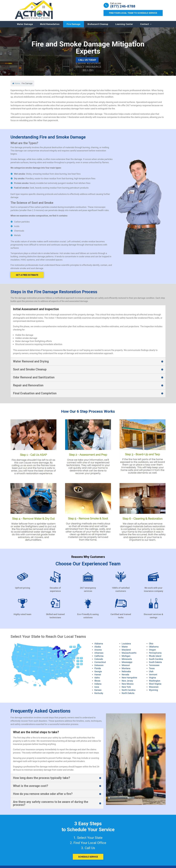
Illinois (97, 683)
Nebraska (126, 674)
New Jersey (127, 683)
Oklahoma (154, 649)
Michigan (126, 658)
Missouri (126, 668)
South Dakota (155, 664)
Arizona (98, 652)
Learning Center (124, 26)
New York (126, 689)
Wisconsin (154, 689)
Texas (152, 671)
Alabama (99, 646)
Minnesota (127, 661)
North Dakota (128, 695)
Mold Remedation (50, 26)
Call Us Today (87, 62)
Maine (125, 649)
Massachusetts (129, 655)
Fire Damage (74, 26)
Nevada (125, 677)
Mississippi (127, 664)
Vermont (153, 677)
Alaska (98, 649)
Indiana (98, 686)
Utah (151, 674)
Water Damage (25, 26)
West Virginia (155, 686)
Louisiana (126, 646)
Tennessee (154, 668)
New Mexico (128, 686)
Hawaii (98, 677)
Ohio (151, 646)
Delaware (99, 668)
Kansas (98, 692)
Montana (126, 671)
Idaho (97, 680)
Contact (145, 26)
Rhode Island (155, 658)
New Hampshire (129, 680)
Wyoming (153, 692)
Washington (155, 683)
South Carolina (156, 661)
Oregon (152, 652)
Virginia (152, 680)
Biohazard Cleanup (98, 26)
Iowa (97, 689)
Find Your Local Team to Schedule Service (133, 13)
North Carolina (129, 692)
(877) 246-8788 (123, 6)
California (99, 658)
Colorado (99, 661)
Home (16, 86)
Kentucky (99, 695)
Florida (98, 671)
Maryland (126, 652)
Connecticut (100, 664)
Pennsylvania (155, 655)
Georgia (98, 674)
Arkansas (99, 655)
